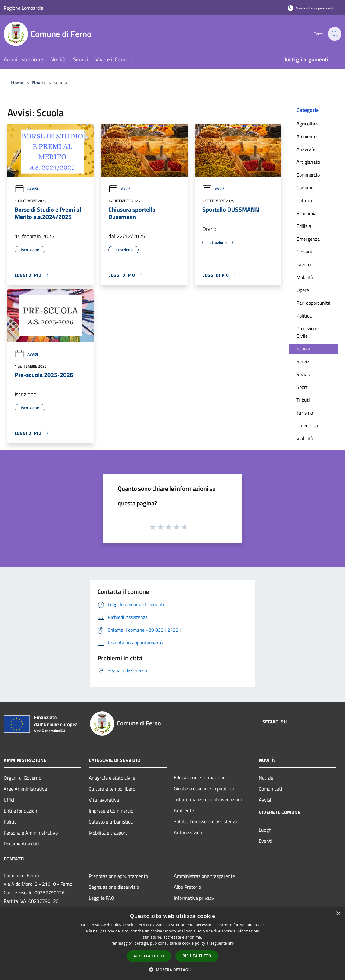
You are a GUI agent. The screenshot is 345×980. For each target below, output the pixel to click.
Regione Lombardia (23, 8)
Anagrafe (306, 149)
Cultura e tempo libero (112, 789)
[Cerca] (334, 34)
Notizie (266, 778)
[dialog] (172, 944)
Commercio (308, 175)
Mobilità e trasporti (109, 833)
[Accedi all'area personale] (311, 8)
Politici (11, 822)
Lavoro (304, 264)
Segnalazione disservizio (114, 887)
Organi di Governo (22, 778)
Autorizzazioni (189, 832)
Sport (302, 387)
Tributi (303, 400)
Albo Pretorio (187, 887)
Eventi (265, 841)
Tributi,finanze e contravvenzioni (208, 799)
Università (307, 425)
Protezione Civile (308, 332)
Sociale (304, 374)
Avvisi (26, 189)
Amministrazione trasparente (204, 876)
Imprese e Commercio (111, 811)
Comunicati (270, 789)
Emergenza (308, 239)
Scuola (303, 349)
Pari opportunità (313, 303)
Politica (304, 316)
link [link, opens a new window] (231, 943)
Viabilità (305, 438)
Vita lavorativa (104, 800)
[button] (173, 970)
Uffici (9, 800)
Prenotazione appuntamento (118, 876)
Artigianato (308, 162)
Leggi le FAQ (102, 898)
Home (17, 83)
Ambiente (307, 136)
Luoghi (266, 830)
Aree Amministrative (25, 789)
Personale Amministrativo (31, 833)
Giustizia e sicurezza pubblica (204, 788)
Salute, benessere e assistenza (206, 821)
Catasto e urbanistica (111, 822)
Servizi (304, 361)
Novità (39, 83)
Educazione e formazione (200, 777)
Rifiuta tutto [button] (197, 956)
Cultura (304, 200)
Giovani (304, 252)
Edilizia (304, 226)
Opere (303, 290)
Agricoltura (308, 124)
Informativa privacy (194, 898)
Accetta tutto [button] (149, 956)
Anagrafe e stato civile (112, 778)
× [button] (338, 914)
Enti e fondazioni (21, 811)
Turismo (305, 413)
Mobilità (305, 277)
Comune (305, 188)
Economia (307, 213)
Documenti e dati (21, 844)
